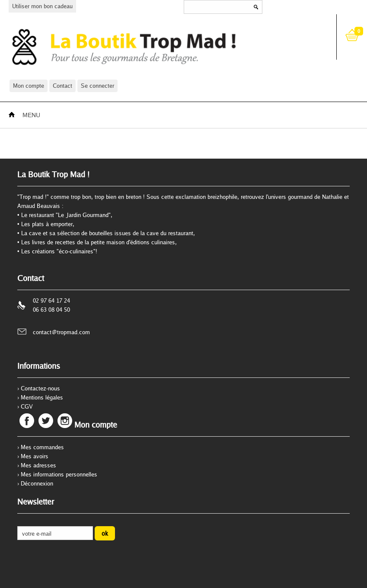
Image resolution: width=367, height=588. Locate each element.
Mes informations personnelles (59, 474)
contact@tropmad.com (61, 332)
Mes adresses (38, 465)
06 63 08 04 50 (51, 310)
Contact (62, 86)
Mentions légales (42, 397)
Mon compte (29, 86)
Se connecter (97, 86)
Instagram (65, 421)
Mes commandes (42, 447)
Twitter (46, 421)
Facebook (27, 421)
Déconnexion (37, 483)
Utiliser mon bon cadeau (42, 6)
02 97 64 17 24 (51, 300)
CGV (27, 406)
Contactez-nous (40, 388)
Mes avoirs (35, 456)
